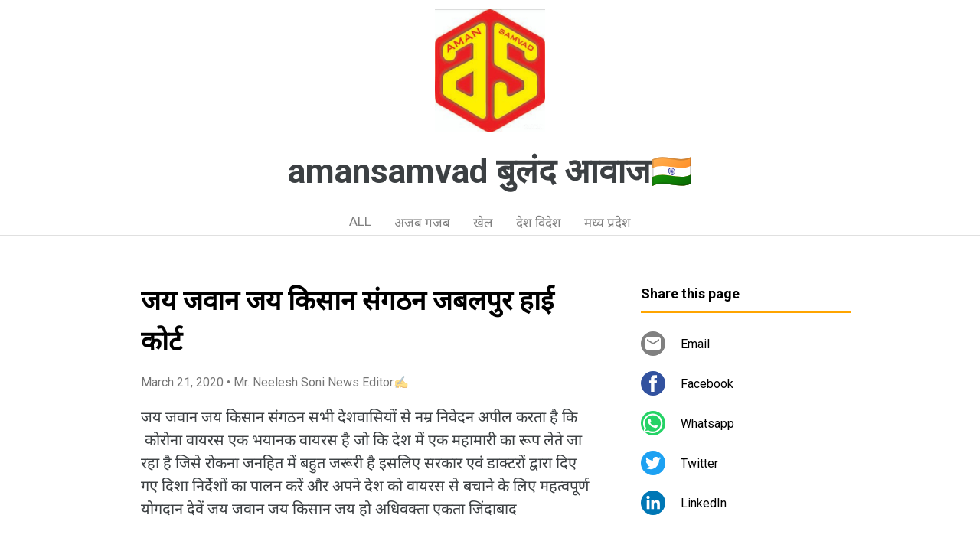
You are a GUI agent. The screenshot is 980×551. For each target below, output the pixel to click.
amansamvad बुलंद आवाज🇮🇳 (490, 171)
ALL (360, 221)
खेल (483, 223)
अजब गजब (422, 223)
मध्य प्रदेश (608, 223)
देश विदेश (539, 223)
